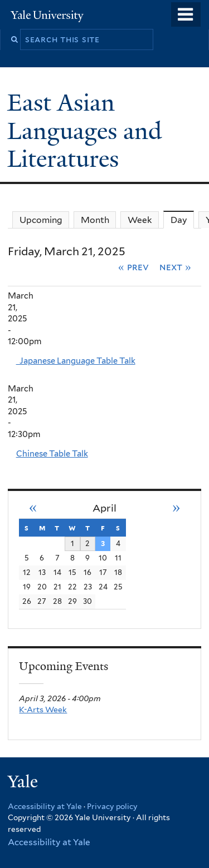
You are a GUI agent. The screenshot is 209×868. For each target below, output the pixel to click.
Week (140, 220)
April (104, 508)
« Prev (133, 267)
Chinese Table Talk (52, 454)
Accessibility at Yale (45, 806)
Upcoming (41, 220)
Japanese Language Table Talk (76, 361)
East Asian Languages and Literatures (84, 130)
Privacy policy (112, 806)
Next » (175, 267)
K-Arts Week (43, 710)
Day (183, 220)
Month (95, 220)
